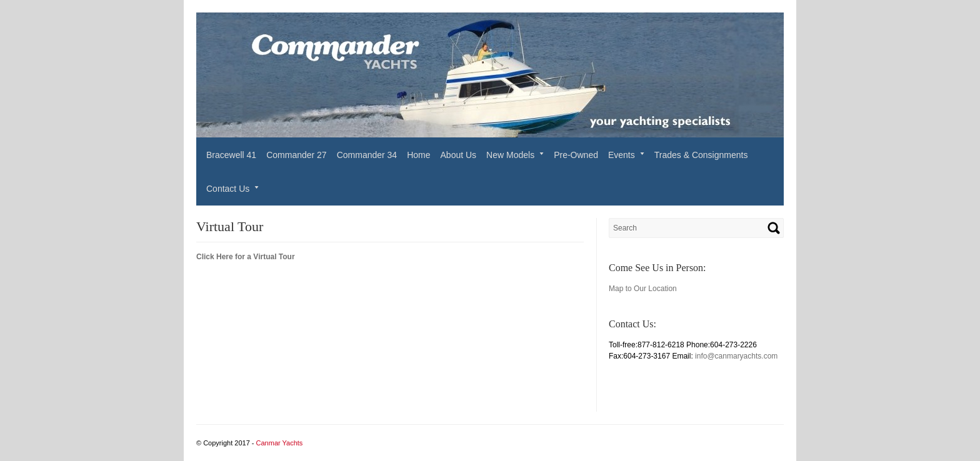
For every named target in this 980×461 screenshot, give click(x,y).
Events (621, 155)
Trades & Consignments (701, 155)
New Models (510, 155)
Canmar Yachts (280, 443)
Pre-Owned (576, 155)
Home (418, 155)
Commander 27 (297, 155)
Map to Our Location (643, 289)
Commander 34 (367, 155)
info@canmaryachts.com (736, 356)
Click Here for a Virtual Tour (246, 257)
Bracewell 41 (231, 155)
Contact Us (227, 189)
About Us (459, 155)
